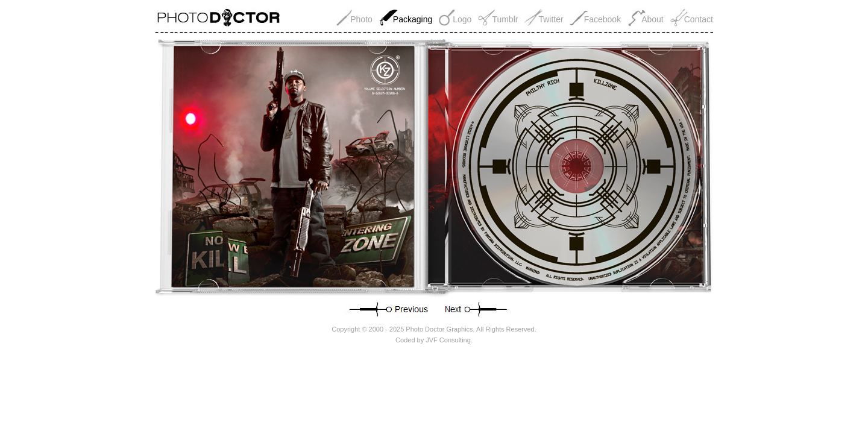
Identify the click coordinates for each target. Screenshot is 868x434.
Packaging (413, 19)
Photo (361, 19)
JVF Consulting (448, 340)
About (653, 19)
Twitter (551, 19)
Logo (462, 19)
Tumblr (505, 19)
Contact (699, 19)
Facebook (602, 19)
